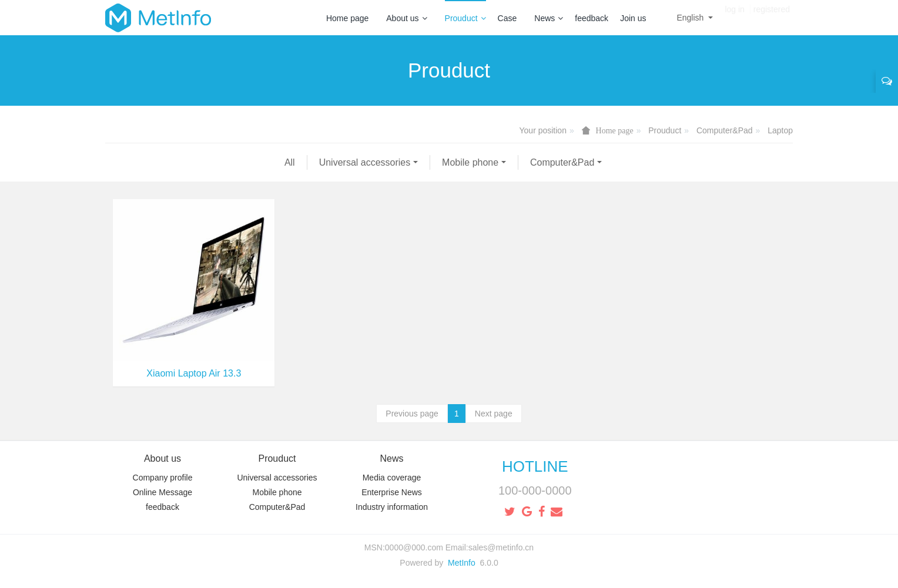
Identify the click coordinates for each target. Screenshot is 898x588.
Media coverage (392, 478)
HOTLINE (535, 466)
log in (734, 18)
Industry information (392, 507)
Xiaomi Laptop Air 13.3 (194, 373)
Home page (347, 18)
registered (772, 18)
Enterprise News (392, 492)
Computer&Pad (725, 130)
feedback (592, 18)
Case (507, 18)
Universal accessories (186, 162)
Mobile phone (291, 162)
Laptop (780, 130)
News (549, 18)
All (110, 162)
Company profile (163, 478)
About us (406, 18)
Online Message (162, 492)
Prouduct (465, 18)
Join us (633, 18)
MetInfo (462, 563)
